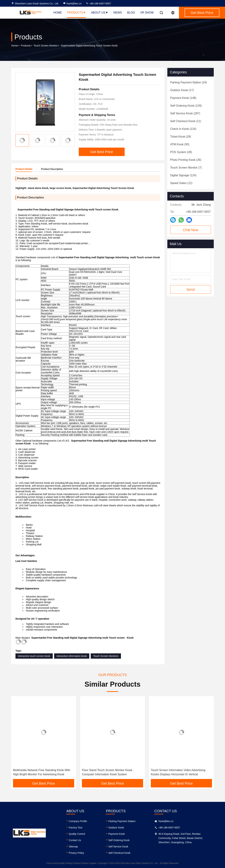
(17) (182, 90)
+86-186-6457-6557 (98, 4)
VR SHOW (147, 13)
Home (58, 13)
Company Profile (78, 821)
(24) (189, 82)
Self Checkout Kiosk (119, 853)
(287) (185, 113)
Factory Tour (76, 828)
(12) (181, 183)
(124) (183, 129)
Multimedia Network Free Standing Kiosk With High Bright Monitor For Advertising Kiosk (110, 772)
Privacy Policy (76, 853)
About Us (100, 13)
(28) (181, 152)
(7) (186, 168)
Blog (131, 13)
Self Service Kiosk (118, 847)
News (118, 13)
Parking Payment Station (122, 821)
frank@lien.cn (72, 4)
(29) (181, 137)
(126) (186, 106)
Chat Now (191, 230)
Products (76, 13)
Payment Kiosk (116, 834)
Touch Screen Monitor (46, 46)
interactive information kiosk (72, 656)
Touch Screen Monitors (106, 656)
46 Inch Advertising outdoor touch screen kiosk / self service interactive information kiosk (43, 772)
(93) (180, 144)
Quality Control (77, 834)
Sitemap (73, 847)
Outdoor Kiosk (116, 828)
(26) (186, 160)
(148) (183, 98)
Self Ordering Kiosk (119, 840)
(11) (186, 121)
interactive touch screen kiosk (34, 656)
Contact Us (75, 840)
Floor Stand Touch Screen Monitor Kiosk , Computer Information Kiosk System (177, 772)
